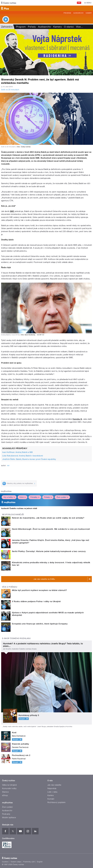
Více (80, 27)
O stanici (69, 27)
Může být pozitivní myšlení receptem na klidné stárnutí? (39, 590)
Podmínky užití (29, 862)
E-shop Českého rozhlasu (16, 638)
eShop (5, 795)
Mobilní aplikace (9, 818)
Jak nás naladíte (54, 785)
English (40, 862)
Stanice (5, 792)
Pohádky (35, 497)
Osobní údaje (16, 862)
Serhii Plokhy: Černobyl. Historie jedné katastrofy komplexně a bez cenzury (49, 551)
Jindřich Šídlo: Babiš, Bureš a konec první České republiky (29, 459)
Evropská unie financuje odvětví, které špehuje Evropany (40, 624)
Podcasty (6, 814)
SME (12, 211)
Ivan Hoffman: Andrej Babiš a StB (17, 452)
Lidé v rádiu (52, 792)
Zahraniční (7, 27)
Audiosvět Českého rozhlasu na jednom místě (19, 508)
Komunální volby (9, 788)
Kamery (89, 13)
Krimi (22, 497)
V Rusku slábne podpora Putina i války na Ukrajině (36, 601)
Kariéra (50, 795)
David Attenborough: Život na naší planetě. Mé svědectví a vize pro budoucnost (51, 529)
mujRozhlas (6, 491)
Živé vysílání (62, 497)
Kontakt (51, 799)
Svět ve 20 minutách (10, 90)
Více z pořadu (10, 587)
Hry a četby (9, 497)
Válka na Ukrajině (9, 785)
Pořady (32, 27)
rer (8, 465)
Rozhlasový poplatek (56, 802)
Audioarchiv (78, 13)
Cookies (5, 862)
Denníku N (77, 419)
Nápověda (52, 788)
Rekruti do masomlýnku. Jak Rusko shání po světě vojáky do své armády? (48, 518)
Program (67, 13)
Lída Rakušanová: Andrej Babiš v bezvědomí (23, 456)
